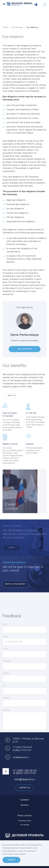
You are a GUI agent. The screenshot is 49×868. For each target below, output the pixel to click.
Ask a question (25, 349)
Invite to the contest (15, 584)
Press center (25, 816)
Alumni (24, 805)
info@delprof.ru (21, 757)
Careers (25, 800)
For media (25, 825)
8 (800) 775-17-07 (22, 750)
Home (5, 27)
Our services (17, 27)
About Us (12, 396)
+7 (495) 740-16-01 (22, 747)
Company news (24, 821)
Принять (11, 860)
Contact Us (24, 788)
